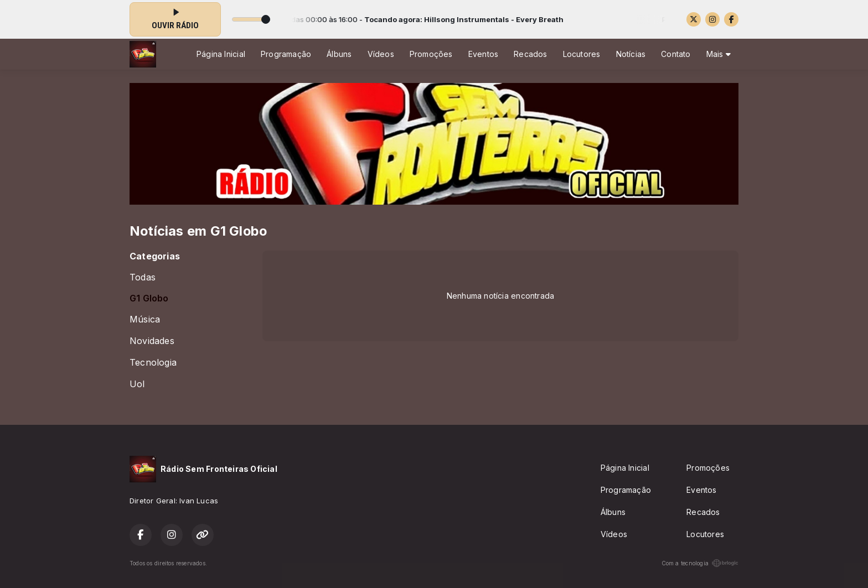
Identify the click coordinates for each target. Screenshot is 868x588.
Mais (719, 54)
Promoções (431, 54)
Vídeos (381, 54)
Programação (286, 54)
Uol (137, 384)
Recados (530, 54)
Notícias (631, 54)
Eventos (483, 54)
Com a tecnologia (700, 563)
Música (145, 319)
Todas (143, 277)
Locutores (582, 54)
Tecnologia (153, 363)
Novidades (152, 341)
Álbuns (339, 54)
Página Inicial (221, 54)
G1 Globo (149, 298)
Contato (676, 54)
